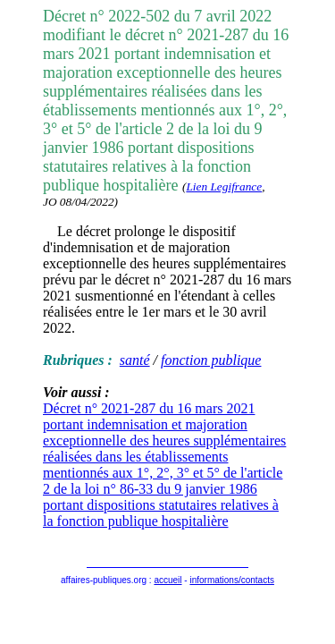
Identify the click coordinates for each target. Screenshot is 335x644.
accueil (167, 580)
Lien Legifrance (224, 186)
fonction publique (211, 360)
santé (135, 360)
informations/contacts (232, 580)
